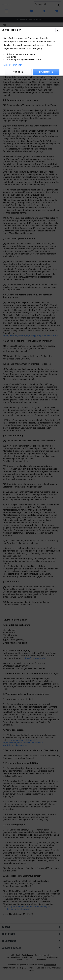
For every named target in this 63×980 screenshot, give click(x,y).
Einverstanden (46, 72)
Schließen (18, 72)
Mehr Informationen (13, 65)
